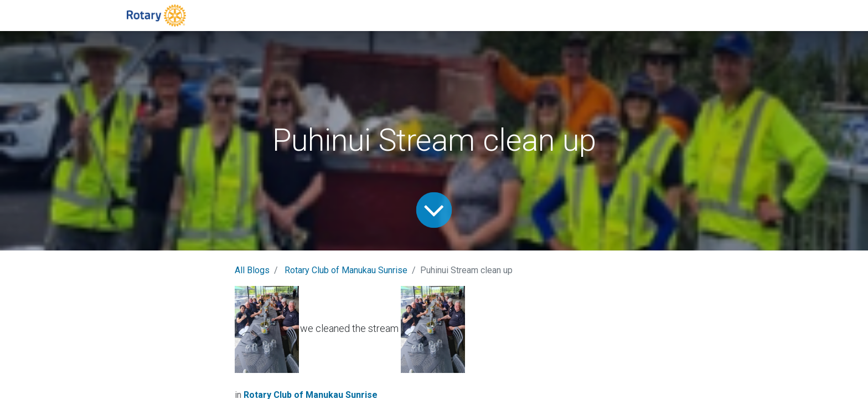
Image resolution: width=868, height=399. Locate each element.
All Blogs (252, 270)
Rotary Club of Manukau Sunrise (346, 270)
